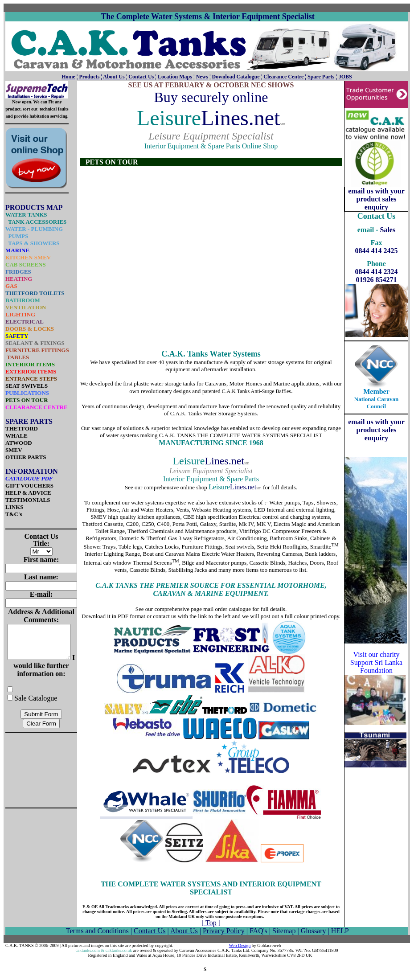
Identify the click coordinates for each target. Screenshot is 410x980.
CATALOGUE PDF (29, 478)
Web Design (240, 945)
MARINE (17, 250)
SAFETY (17, 336)
